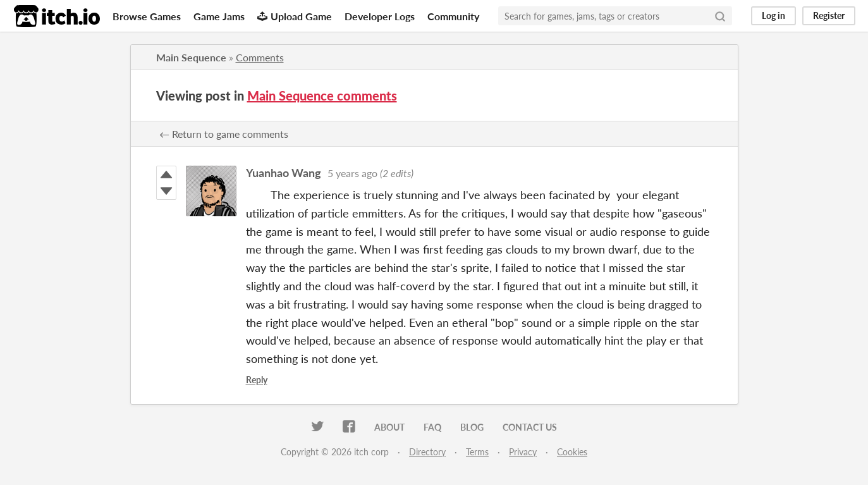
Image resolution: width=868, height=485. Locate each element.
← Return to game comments (224, 134)
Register (829, 15)
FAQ (432, 427)
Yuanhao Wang (284, 173)
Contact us (530, 427)
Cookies (572, 452)
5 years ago (352, 173)
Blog (472, 427)
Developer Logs (380, 16)
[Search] (720, 16)
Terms (477, 452)
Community (453, 16)
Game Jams (219, 16)
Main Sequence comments (322, 95)
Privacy (523, 452)
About (389, 427)
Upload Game (295, 16)
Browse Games (147, 16)
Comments (260, 57)
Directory (427, 452)
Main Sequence (191, 57)
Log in (773, 15)
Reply (257, 380)
